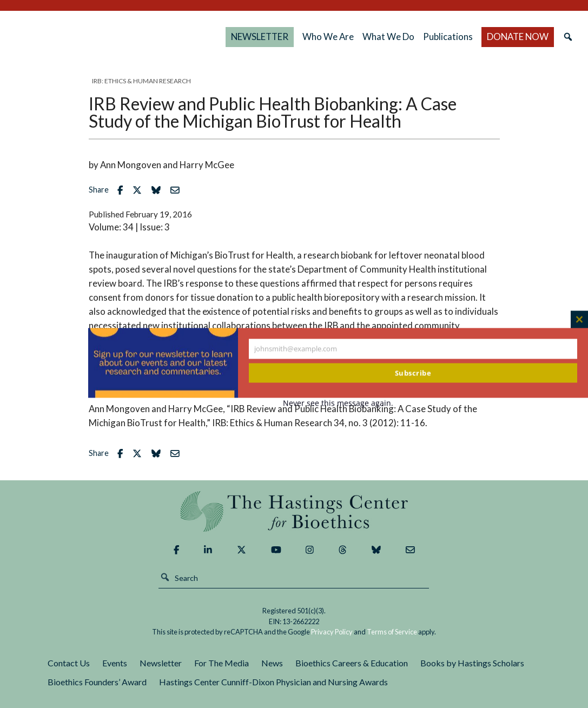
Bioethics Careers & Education (352, 663)
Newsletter (161, 663)
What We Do (393, 37)
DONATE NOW (512, 37)
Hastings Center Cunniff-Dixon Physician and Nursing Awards (273, 682)
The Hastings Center (294, 511)
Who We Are (336, 37)
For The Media (222, 663)
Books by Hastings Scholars (472, 663)
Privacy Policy (332, 632)
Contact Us (69, 663)
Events (115, 663)
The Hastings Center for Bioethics (123, 37)
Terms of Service (392, 632)
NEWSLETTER (276, 37)
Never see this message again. (338, 403)
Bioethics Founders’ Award (97, 682)
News (272, 663)
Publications (454, 37)
